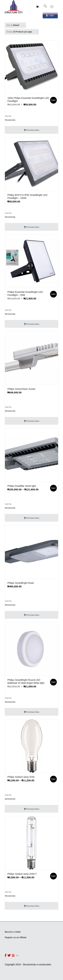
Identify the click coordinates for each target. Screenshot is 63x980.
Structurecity (10, 120)
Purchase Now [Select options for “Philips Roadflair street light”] (32, 518)
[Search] (44, 7)
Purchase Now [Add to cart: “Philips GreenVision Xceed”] (32, 421)
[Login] (50, 15)
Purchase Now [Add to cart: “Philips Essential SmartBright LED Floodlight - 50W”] (32, 324)
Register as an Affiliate (16, 937)
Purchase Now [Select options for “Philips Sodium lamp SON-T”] (32, 906)
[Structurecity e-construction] (26, 7)
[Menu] (52, 7)
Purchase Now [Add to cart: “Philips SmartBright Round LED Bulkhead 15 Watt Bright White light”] (32, 712)
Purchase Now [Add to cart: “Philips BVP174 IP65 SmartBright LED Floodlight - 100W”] (32, 227)
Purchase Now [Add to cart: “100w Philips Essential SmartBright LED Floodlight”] (32, 130)
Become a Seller (13, 932)
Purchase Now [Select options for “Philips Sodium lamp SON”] (32, 809)
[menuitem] (44, 7)
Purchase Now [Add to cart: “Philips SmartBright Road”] (32, 615)
